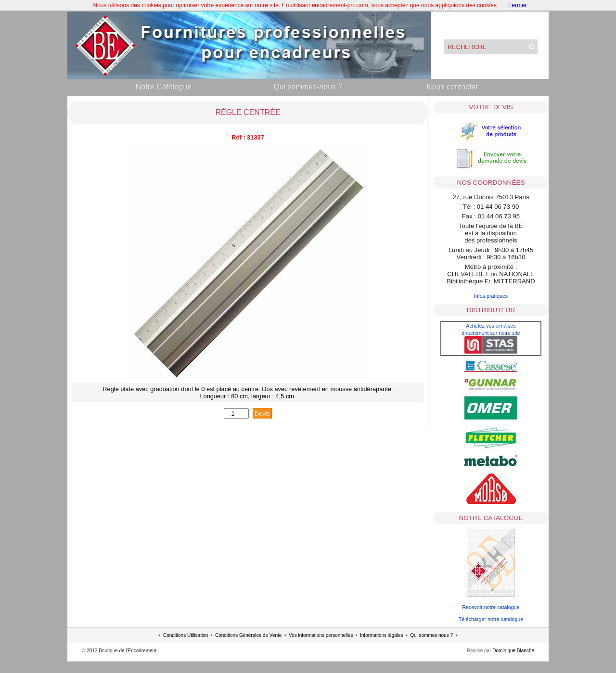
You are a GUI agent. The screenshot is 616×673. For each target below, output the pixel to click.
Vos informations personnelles (321, 635)
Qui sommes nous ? (431, 635)
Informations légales (382, 635)
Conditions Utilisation (186, 635)
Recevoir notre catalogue (491, 607)
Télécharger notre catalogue (491, 619)
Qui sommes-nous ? (308, 87)
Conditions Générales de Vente (248, 635)
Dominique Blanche (513, 651)
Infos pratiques (491, 296)
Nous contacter (452, 87)
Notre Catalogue (164, 87)
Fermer (518, 5)
